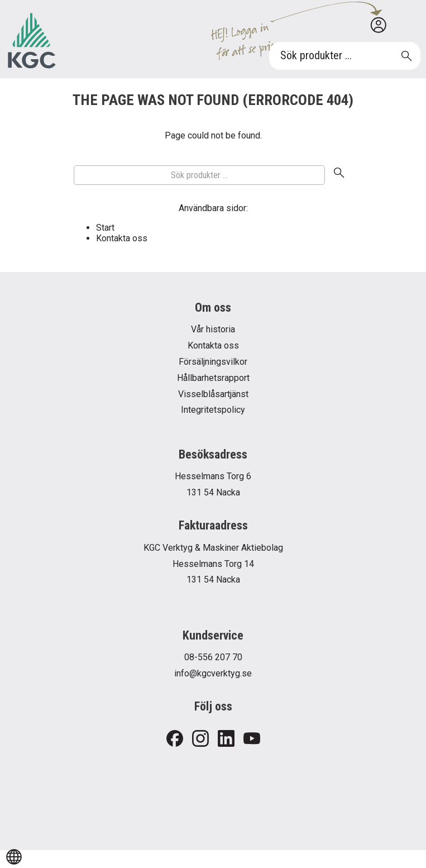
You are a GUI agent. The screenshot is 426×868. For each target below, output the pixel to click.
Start (105, 228)
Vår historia (213, 329)
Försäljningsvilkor (213, 362)
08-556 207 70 (213, 657)
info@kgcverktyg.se (213, 673)
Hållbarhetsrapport (213, 378)
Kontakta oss (122, 238)
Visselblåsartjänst (213, 394)
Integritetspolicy (213, 410)
